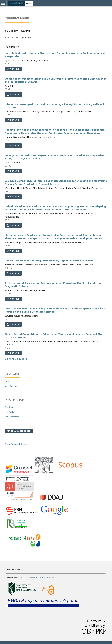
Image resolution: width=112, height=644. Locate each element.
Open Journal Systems (17, 444)
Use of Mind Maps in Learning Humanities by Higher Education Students (49, 261)
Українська (11, 386)
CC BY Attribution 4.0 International (39, 578)
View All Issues (15, 359)
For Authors (11, 412)
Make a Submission (19, 431)
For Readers (11, 407)
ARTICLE (14, 69)
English (9, 381)
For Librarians (12, 417)
